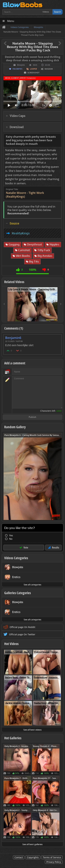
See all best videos (32, 730)
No (11, 539)
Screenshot (33, 73)
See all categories (32, 585)
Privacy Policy (54, 862)
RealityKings (21, 233)
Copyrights (33, 857)
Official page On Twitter (22, 634)
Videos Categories (16, 558)
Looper (33, 69)
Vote (26, 548)
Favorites (17, 69)
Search (57, 12)
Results (56, 548)
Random (49, 69)
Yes (11, 535)
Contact (19, 857)
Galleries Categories (18, 593)
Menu (11, 21)
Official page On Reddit (22, 627)
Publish (32, 417)
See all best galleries (32, 844)
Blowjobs (21, 65)
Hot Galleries (13, 738)
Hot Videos (11, 644)
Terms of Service (52, 857)
